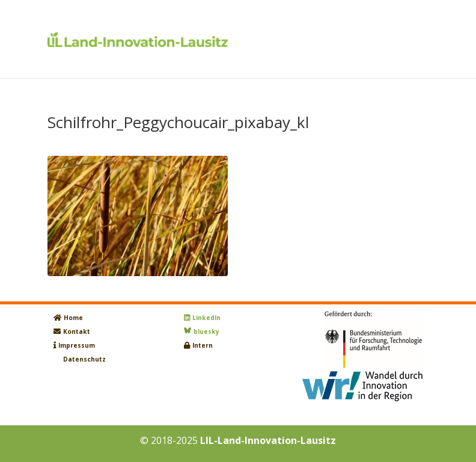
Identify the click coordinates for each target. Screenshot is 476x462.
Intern (203, 345)
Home (73, 318)
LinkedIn (206, 318)
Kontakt (77, 331)
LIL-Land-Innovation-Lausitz (268, 440)
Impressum (77, 345)
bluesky (206, 331)
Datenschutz (84, 359)
